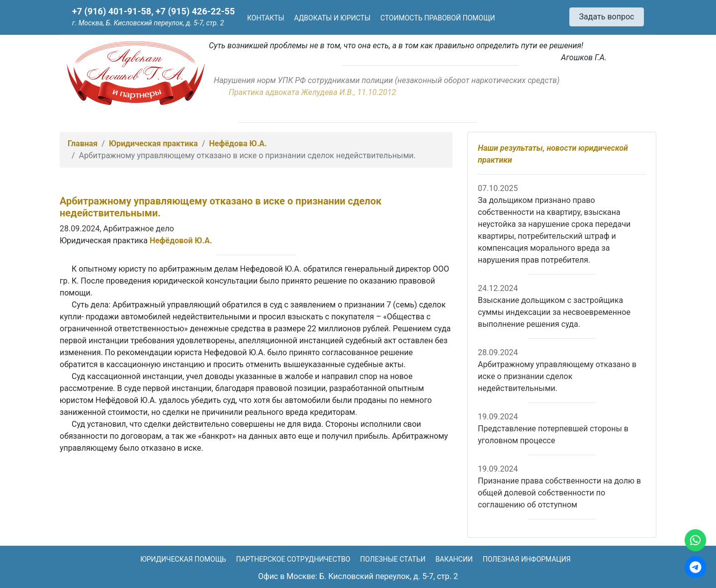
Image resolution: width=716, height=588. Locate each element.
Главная (83, 144)
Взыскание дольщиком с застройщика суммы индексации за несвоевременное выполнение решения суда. (554, 312)
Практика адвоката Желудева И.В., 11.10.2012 (312, 92)
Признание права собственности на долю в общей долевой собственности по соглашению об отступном (559, 493)
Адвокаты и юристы (333, 18)
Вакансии (454, 559)
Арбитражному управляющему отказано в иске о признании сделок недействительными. (557, 376)
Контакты (266, 18)
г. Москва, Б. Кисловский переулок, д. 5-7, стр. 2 (148, 23)
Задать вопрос (607, 17)
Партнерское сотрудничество (293, 559)
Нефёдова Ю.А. (238, 144)
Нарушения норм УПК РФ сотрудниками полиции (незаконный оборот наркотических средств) (387, 80)
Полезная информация (527, 559)
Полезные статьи (393, 559)
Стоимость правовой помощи (438, 18)
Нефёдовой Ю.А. (181, 241)
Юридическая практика (153, 144)
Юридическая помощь (183, 559)
